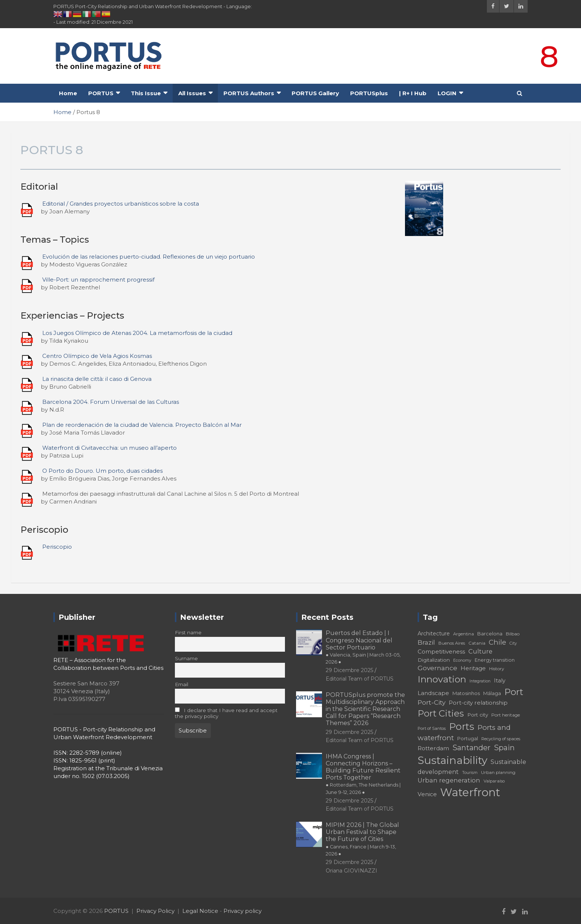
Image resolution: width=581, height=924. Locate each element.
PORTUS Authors (249, 93)
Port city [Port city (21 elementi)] (478, 715)
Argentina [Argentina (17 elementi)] (464, 634)
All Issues (192, 93)
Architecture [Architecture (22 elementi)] (434, 634)
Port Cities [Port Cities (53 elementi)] (441, 713)
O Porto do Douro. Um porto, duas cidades (102, 471)
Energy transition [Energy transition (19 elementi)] (495, 660)
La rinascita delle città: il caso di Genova (97, 379)
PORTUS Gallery (315, 93)
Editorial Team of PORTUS (360, 679)
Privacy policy (243, 911)
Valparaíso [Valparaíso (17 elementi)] (494, 781)
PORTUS (101, 93)
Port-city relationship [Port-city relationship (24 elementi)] (478, 703)
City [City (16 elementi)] (513, 643)
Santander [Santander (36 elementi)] (472, 748)
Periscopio (57, 547)
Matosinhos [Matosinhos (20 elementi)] (466, 693)
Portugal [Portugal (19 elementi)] (468, 739)
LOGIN (447, 93)
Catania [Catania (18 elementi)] (477, 643)
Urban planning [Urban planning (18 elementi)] (498, 772)
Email (182, 684)
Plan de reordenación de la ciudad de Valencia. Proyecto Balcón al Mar (142, 425)
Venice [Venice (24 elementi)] (427, 794)
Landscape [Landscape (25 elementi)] (433, 693)
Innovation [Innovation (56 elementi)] (442, 679)
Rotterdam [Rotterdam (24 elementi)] (433, 748)
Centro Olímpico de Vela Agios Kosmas (97, 356)
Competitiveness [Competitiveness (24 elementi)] (441, 652)
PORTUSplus (369, 93)
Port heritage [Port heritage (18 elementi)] (506, 715)
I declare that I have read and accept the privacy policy (226, 713)
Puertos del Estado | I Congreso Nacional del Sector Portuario (363, 647)
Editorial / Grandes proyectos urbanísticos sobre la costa (121, 204)
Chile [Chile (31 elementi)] (497, 642)
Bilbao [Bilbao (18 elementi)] (513, 634)
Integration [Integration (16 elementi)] (480, 681)
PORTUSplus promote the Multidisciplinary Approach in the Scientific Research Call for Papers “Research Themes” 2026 (365, 709)
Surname (186, 658)
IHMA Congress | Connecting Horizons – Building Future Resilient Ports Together (363, 774)
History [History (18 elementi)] (497, 669)
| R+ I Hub (413, 93)
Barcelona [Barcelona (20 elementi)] (490, 634)
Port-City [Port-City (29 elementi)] (431, 702)
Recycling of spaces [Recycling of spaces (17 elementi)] (501, 739)
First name (188, 632)
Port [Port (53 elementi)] (514, 692)
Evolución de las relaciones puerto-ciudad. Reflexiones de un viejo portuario (149, 257)
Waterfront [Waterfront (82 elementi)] (470, 792)
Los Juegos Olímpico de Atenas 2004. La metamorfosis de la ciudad (137, 333)
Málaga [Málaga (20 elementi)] (492, 693)
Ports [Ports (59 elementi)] (462, 726)
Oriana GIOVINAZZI (351, 871)
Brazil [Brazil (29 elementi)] (426, 642)
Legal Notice (200, 911)
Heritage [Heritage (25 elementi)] (473, 668)
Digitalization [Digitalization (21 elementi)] (434, 660)
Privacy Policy (155, 911)
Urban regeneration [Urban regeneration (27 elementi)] (449, 780)
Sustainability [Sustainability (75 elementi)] (452, 760)
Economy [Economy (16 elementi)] (462, 660)
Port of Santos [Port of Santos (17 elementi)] (432, 728)
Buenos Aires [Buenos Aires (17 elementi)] (452, 643)
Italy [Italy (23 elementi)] (500, 681)
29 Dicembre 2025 (349, 670)
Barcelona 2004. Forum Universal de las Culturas (111, 402)
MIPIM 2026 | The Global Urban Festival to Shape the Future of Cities (362, 839)
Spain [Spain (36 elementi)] (504, 748)
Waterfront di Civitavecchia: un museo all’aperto (109, 448)
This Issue (146, 93)
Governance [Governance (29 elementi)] (437, 668)
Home (68, 93)
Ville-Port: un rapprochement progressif (98, 280)
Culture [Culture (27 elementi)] (480, 651)
